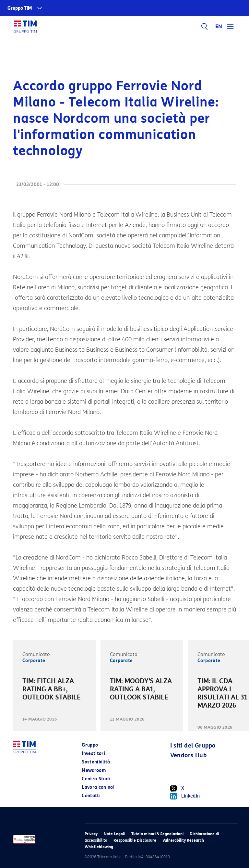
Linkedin (185, 796)
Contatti (91, 796)
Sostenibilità (96, 762)
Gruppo (90, 745)
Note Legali (114, 834)
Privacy (91, 834)
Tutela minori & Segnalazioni (157, 834)
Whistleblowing (99, 847)
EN (219, 27)
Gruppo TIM (20, 8)
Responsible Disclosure (135, 840)
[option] (54, 690)
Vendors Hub (188, 755)
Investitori (93, 754)
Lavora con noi (98, 787)
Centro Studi (96, 779)
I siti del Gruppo (193, 746)
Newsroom (94, 770)
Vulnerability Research (183, 840)
